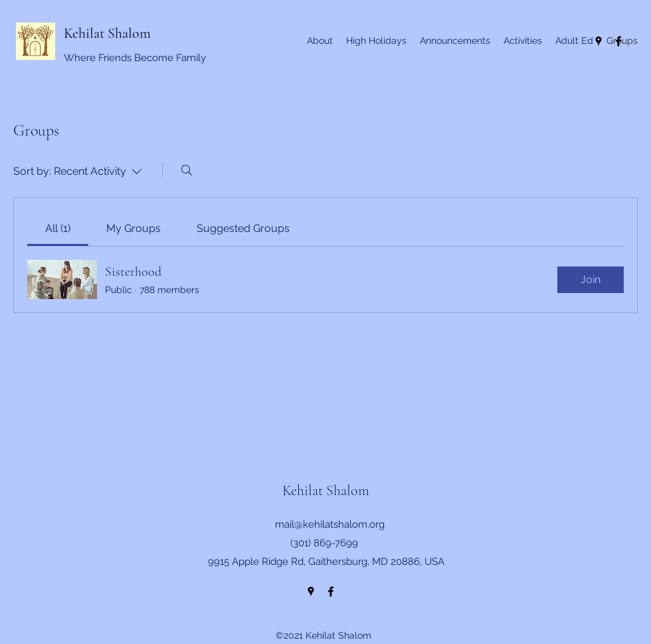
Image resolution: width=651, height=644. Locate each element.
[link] (58, 228)
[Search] (187, 170)
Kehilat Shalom (107, 33)
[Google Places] (311, 591)
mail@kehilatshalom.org (330, 524)
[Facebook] (331, 591)
